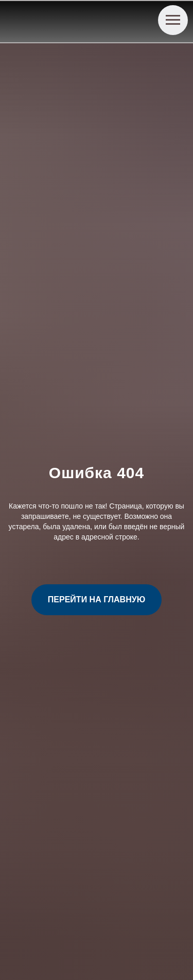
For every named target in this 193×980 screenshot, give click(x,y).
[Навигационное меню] (173, 20)
